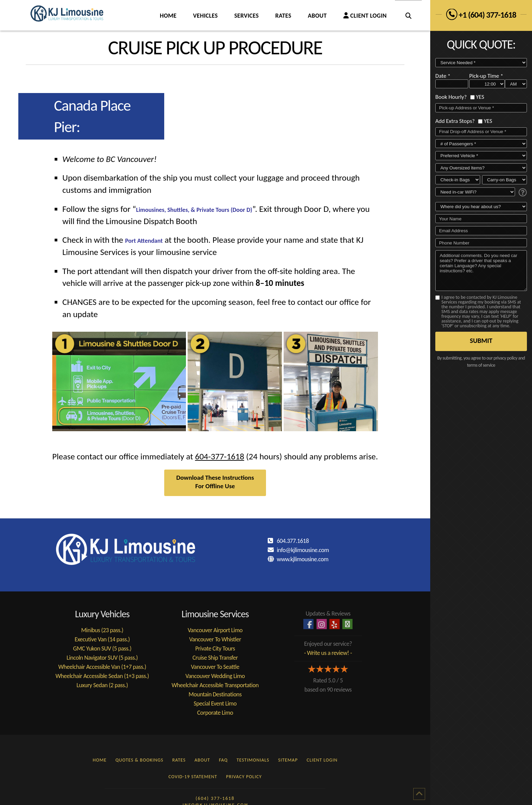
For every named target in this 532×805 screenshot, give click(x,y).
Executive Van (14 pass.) (102, 639)
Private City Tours (215, 648)
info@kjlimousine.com (303, 550)
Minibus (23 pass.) (102, 630)
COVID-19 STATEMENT (193, 777)
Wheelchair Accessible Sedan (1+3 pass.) (102, 676)
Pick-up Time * (486, 76)
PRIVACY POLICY (244, 777)
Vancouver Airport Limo (215, 630)
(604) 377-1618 (215, 798)
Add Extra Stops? (455, 120)
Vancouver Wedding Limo (215, 676)
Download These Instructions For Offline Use (215, 482)
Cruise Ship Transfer (215, 658)
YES (480, 97)
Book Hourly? (451, 97)
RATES (179, 760)
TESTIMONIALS (253, 760)
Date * (443, 76)
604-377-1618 (220, 456)
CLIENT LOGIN (322, 760)
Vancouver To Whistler (215, 639)
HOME (100, 760)
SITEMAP (288, 760)
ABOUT (202, 760)
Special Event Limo (215, 703)
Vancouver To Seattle (215, 667)
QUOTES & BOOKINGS (139, 760)
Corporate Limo (215, 713)
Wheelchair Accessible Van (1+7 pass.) (102, 667)
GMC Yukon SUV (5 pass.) (102, 648)
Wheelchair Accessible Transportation (215, 685)
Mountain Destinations (215, 694)
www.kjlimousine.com (303, 559)
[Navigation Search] (408, 15)
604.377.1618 (293, 541)
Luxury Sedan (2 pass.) (102, 685)
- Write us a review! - (328, 653)
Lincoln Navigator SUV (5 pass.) (102, 658)
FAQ (223, 760)
